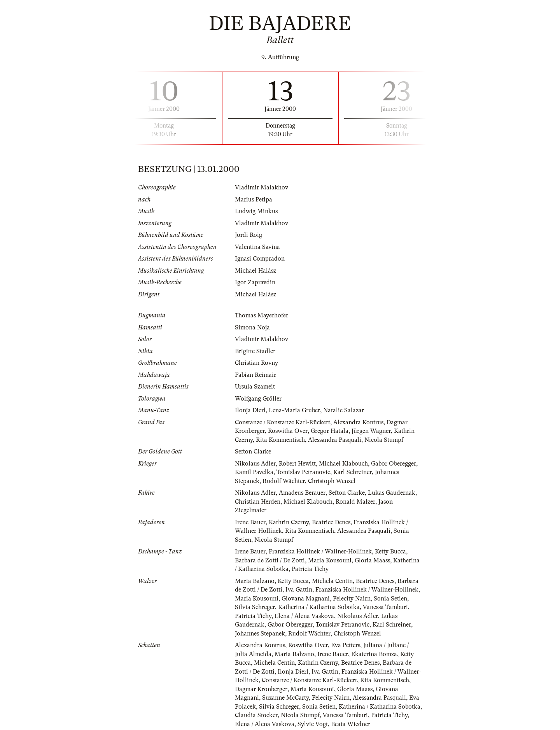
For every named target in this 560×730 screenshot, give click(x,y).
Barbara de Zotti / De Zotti (270, 560)
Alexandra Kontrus (358, 422)
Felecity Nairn (352, 599)
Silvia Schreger (255, 607)
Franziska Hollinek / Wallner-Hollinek (320, 551)
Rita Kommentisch (280, 440)
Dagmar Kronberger (261, 689)
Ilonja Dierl (250, 410)
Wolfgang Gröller (258, 399)
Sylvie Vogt (313, 724)
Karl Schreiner (353, 472)
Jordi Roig (248, 235)
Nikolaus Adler (255, 464)
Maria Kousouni (330, 560)
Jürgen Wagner (371, 431)
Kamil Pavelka (254, 472)
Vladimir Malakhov (262, 187)
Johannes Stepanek (260, 634)
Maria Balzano (255, 581)
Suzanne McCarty (285, 698)
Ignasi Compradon (260, 259)
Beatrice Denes (331, 522)
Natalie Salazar (344, 410)
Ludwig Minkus (256, 211)
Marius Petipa (254, 200)
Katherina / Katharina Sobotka (319, 607)
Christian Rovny (256, 363)
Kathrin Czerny (289, 522)
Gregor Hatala (330, 431)
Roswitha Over (288, 431)
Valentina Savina (257, 247)
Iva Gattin (299, 590)
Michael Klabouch (343, 464)
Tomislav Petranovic (303, 472)
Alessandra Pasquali (335, 440)
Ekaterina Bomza (374, 654)
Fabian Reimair (255, 375)
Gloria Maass (372, 560)
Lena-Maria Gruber (294, 410)
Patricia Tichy (310, 569)
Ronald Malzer (355, 502)
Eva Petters (346, 645)
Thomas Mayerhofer (262, 315)
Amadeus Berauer (302, 493)
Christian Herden (258, 502)
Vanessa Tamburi (385, 607)
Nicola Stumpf (384, 440)
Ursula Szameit (255, 387)
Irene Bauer (250, 522)
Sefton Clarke (253, 452)
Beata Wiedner (351, 724)
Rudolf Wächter (284, 481)
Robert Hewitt (297, 464)
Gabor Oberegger (394, 464)
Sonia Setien (390, 599)
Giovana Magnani (306, 599)
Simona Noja (252, 327)
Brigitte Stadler (255, 351)
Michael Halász (255, 271)
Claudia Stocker (256, 715)
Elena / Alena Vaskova (304, 616)
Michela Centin (332, 581)
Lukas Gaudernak (392, 493)
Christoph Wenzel (332, 481)
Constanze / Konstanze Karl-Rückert (283, 422)
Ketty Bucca (390, 551)
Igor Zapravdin (255, 282)
